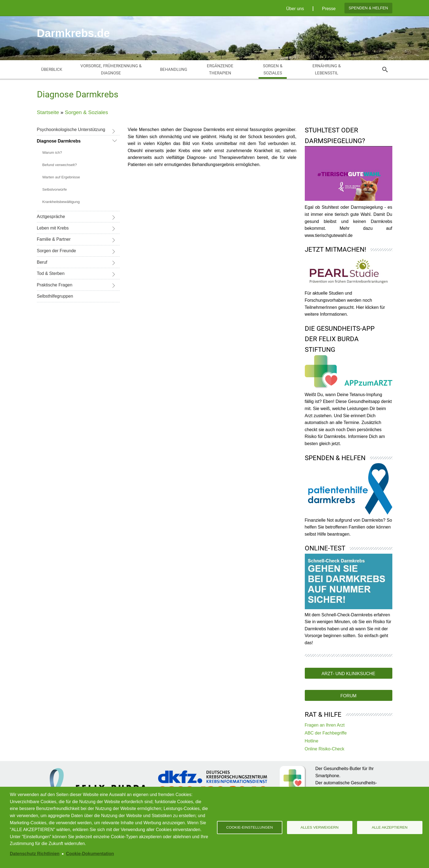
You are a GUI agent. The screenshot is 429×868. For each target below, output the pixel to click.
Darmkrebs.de (73, 33)
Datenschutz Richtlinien (35, 854)
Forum (348, 696)
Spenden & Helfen (368, 8)
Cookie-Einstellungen (250, 827)
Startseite (48, 112)
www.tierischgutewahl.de (329, 235)
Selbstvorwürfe (55, 189)
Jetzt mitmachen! (335, 249)
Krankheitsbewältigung (61, 202)
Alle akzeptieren (390, 827)
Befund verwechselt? (60, 165)
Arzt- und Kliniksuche (348, 674)
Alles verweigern (320, 827)
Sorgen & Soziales (86, 112)
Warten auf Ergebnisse (61, 177)
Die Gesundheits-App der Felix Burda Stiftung (340, 339)
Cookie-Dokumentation (90, 854)
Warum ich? (52, 153)
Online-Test (325, 548)
